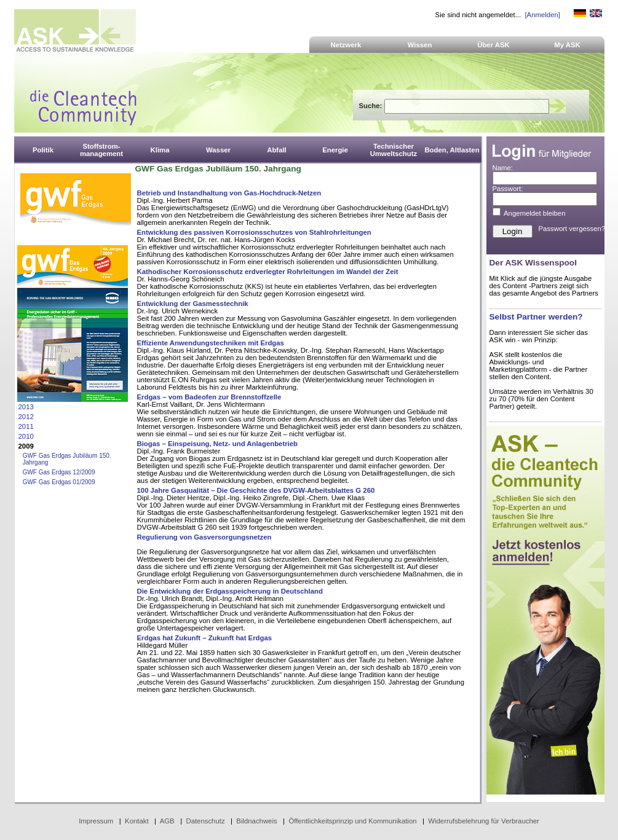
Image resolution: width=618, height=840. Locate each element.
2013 (26, 407)
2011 (26, 426)
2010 (26, 436)
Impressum (96, 821)
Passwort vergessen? (572, 229)
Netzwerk (346, 45)
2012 (26, 417)
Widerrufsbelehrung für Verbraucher (484, 821)
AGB (167, 821)
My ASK (567, 45)
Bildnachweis (256, 821)
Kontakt (137, 821)
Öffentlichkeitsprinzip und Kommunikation (352, 821)
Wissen (420, 45)
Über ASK (493, 45)
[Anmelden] (542, 15)
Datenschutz (205, 821)
